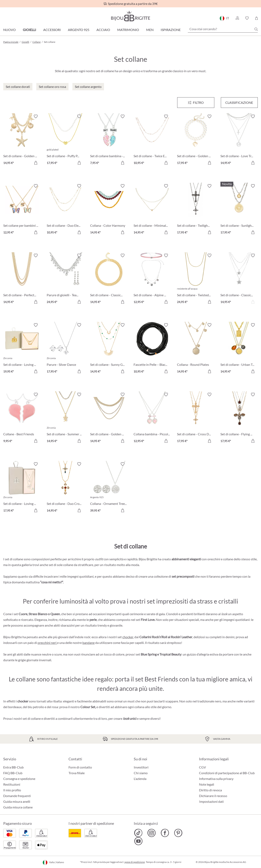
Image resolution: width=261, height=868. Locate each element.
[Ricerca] (256, 29)
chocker (128, 637)
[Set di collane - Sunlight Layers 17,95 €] (239, 210)
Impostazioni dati (211, 802)
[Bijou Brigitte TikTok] (138, 833)
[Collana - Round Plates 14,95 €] (196, 349)
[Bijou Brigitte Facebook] (165, 833)
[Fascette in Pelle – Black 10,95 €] (152, 349)
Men (150, 30)
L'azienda (140, 779)
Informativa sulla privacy (216, 779)
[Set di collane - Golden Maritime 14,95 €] (22, 140)
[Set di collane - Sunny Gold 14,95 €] (109, 349)
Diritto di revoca (210, 790)
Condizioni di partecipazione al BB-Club (227, 773)
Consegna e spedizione (19, 779)
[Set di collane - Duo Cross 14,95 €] (65, 488)
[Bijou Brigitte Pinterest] (178, 833)
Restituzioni (12, 784)
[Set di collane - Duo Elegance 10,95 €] (65, 210)
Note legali (207, 784)
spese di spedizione (135, 862)
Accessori (52, 30)
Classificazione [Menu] (239, 102)
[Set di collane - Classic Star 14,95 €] (239, 279)
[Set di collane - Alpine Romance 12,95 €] (152, 279)
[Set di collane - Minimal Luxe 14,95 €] (152, 210)
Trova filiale (77, 773)
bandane (88, 643)
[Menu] (196, 103)
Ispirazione (171, 30)
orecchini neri (47, 643)
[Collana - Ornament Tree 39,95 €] (109, 488)
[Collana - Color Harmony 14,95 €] (109, 210)
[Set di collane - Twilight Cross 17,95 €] (196, 210)
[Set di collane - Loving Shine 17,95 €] (22, 488)
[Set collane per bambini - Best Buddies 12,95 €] (22, 210)
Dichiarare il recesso (213, 796)
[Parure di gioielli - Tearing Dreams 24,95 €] (65, 279)
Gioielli (29, 30)
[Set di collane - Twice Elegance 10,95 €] (152, 140)
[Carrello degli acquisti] (256, 18)
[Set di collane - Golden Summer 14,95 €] (109, 418)
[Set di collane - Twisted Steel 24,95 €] (196, 279)
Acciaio (103, 30)
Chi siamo (141, 773)
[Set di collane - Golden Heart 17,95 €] (196, 140)
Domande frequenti (17, 796)
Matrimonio (128, 30)
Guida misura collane (18, 807)
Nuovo (9, 30)
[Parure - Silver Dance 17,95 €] (65, 349)
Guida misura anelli (17, 801)
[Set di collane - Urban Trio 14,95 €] (239, 349)
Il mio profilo (12, 790)
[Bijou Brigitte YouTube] (138, 841)
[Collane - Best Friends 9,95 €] (22, 418)
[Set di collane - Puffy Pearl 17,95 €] (65, 140)
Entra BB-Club (13, 767)
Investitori (141, 767)
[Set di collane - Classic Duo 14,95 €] (109, 279)
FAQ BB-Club (13, 773)
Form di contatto (80, 767)
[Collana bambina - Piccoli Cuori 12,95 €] (152, 418)
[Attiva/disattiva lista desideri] (36, 116)
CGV (202, 767)
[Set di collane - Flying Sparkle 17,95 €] (239, 418)
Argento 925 (79, 30)
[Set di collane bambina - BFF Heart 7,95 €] (109, 140)
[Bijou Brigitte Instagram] (152, 833)
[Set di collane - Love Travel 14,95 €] (239, 140)
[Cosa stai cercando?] (223, 29)
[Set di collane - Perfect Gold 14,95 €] (22, 279)
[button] (237, 18)
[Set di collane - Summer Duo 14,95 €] (65, 418)
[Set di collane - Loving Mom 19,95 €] (22, 349)
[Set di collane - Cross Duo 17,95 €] (196, 418)
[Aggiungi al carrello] (36, 163)
